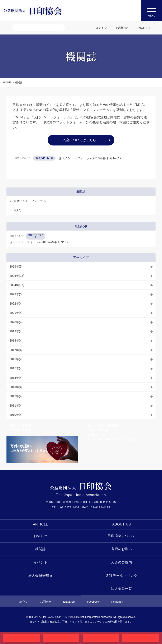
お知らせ (41, 536)
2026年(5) (16, 267)
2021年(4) (16, 313)
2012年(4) (16, 396)
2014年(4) (16, 378)
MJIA (17, 210)
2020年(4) (16, 322)
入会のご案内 (122, 562)
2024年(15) (17, 285)
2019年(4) (16, 331)
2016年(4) (16, 359)
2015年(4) (16, 368)
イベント (41, 562)
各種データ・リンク (122, 576)
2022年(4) (16, 304)
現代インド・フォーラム (30, 201)
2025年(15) (17, 276)
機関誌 (41, 549)
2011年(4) (16, 406)
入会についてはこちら (79, 140)
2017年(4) (16, 350)
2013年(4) (16, 387)
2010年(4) (16, 415)
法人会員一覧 (122, 589)
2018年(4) (16, 340)
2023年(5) (16, 294)
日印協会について (122, 536)
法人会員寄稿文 (41, 576)
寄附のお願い (122, 549)
